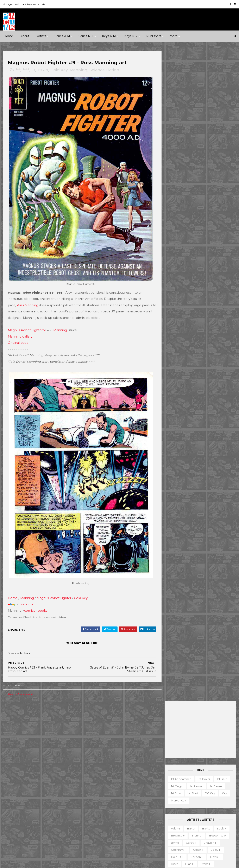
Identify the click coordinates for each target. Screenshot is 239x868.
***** (46, 715)
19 (33, 70)
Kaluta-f (177, 250)
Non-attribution (189, 819)
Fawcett (53, 782)
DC (8, 775)
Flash (142, 775)
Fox (57, 789)
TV (178, 833)
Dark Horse (25, 775)
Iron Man (118, 796)
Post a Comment (21, 686)
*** (18, 70)
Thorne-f (221, 343)
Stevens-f (178, 343)
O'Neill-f (190, 286)
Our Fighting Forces (98, 817)
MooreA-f (178, 279)
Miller (195, 271)
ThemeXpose (24, 863)
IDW (25, 803)
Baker (191, 179)
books (43, 602)
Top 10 (190, 833)
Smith (175, 328)
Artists (42, 36)
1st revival (196, 137)
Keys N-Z (131, 36)
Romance (34, 743)
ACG (9, 767)
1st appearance (181, 129)
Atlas (37, 767)
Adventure (56, 729)
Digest (168, 797)
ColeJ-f (216, 200)
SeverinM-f (179, 321)
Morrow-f (198, 279)
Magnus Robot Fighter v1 (27, 326)
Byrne (175, 193)
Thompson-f (200, 343)
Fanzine (207, 797)
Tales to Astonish (96, 832)
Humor (58, 736)
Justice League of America (103, 810)
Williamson (195, 357)
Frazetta (177, 229)
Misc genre (13, 743)
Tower (62, 817)
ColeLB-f (177, 207)
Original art (171, 826)
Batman (110, 753)
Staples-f (177, 335)
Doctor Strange (95, 775)
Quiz (189, 826)
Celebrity (91, 715)
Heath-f (199, 236)
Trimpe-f (207, 350)
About (25, 36)
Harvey (11, 803)
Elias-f (190, 214)
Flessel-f (196, 222)
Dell (42, 775)
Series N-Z (86, 36)
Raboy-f (177, 300)
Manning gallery (20, 332)
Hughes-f (178, 243)
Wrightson (193, 364)
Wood (175, 364)
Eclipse (36, 782)
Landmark (145, 715)
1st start (193, 144)
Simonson (220, 321)
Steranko (212, 335)
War (30, 750)
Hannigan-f (179, 236)
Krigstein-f (178, 257)
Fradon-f (215, 222)
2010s (39, 729)
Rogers (176, 307)
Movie (109, 722)
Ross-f (211, 307)
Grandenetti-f (218, 229)
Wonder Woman (96, 839)
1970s (51, 722)
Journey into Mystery (99, 803)
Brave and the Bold (135, 753)
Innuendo (125, 715)
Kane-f (194, 250)
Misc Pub (12, 810)
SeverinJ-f (218, 314)
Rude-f (176, 314)
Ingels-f (196, 243)
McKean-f (178, 271)
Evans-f (206, 214)
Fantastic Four (122, 775)
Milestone (91, 722)
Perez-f (208, 286)
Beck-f (222, 179)
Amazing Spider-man (99, 746)
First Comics (39, 789)
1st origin (177, 137)
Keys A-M (109, 36)
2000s (24, 729)
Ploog (192, 293)
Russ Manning (28, 301)
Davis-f (215, 207)
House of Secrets (127, 789)
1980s (65, 722)
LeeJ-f (176, 264)
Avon (51, 767)
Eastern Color (15, 782)
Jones (212, 243)
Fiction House (15, 789)
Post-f (207, 293)
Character (212, 790)
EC (53, 775)
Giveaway (186, 804)
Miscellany (217, 811)
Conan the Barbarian (128, 760)
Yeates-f (213, 364)
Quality (59, 810)
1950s (23, 722)
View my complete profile (198, 767)
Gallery (168, 804)
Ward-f (176, 357)
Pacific (29, 810)
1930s (59, 715)
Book (195, 790)
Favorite (225, 797)
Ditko (175, 214)
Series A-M (62, 36)
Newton (217, 279)
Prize (44, 810)
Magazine (170, 811)
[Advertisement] (201, 80)
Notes (211, 819)
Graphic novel (209, 804)
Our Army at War (139, 810)
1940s (9, 722)
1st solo (176, 144)
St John (11, 817)
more (174, 36)
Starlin (195, 335)
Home (8, 36)
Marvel (66, 803)
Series (219, 826)
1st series (216, 137)
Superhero (13, 750)
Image (39, 803)
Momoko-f (213, 271)
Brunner (197, 186)
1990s (9, 729)
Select (203, 826)
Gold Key (59, 70)
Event (108, 715)
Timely (46, 817)
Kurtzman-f (216, 257)
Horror (42, 736)
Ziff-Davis (44, 825)
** (15, 715)
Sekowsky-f (196, 314)
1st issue (222, 129)
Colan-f (198, 200)
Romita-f (194, 307)
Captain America (96, 760)
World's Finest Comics (128, 839)
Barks (206, 179)
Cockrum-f (179, 200)
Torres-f (177, 350)
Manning (79, 70)
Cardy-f (191, 193)
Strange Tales (94, 825)
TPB (166, 833)
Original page (18, 339)
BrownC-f (178, 186)
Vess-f (225, 350)
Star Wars (125, 817)
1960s (43, 70)
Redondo (196, 300)
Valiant (10, 825)
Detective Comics (117, 767)
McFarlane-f (214, 264)
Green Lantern (116, 782)
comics (30, 602)
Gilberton (12, 796)
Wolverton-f (217, 357)
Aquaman (126, 746)
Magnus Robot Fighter (54, 590)
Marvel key (178, 151)
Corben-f (197, 207)
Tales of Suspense (122, 825)
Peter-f (176, 293)
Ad (183, 790)
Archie (23, 767)
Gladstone (32, 796)
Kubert (197, 257)
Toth (192, 350)
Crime (10, 736)
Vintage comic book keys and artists (24, 4)
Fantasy (26, 736)
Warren (26, 825)
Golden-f (195, 229)
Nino (174, 286)
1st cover (204, 129)
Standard (29, 817)
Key (224, 144)
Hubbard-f (218, 236)
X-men (89, 846)
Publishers (154, 36)
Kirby (209, 250)
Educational (187, 797)
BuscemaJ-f (218, 186)
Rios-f (213, 300)
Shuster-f (200, 321)
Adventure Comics (123, 739)
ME (52, 803)
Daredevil (91, 767)
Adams (176, 179)
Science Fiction (105, 70)
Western (45, 750)
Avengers (91, 753)
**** (26, 70)
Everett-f (177, 222)
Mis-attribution (194, 811)
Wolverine (133, 832)
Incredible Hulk (95, 796)
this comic (26, 596)
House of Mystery (97, 789)
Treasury (207, 833)
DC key (210, 144)
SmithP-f (192, 328)
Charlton (67, 767)
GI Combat (92, 782)
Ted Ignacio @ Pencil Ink (203, 762)
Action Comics (94, 739)
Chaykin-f (210, 193)
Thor (117, 832)
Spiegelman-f (215, 328)
